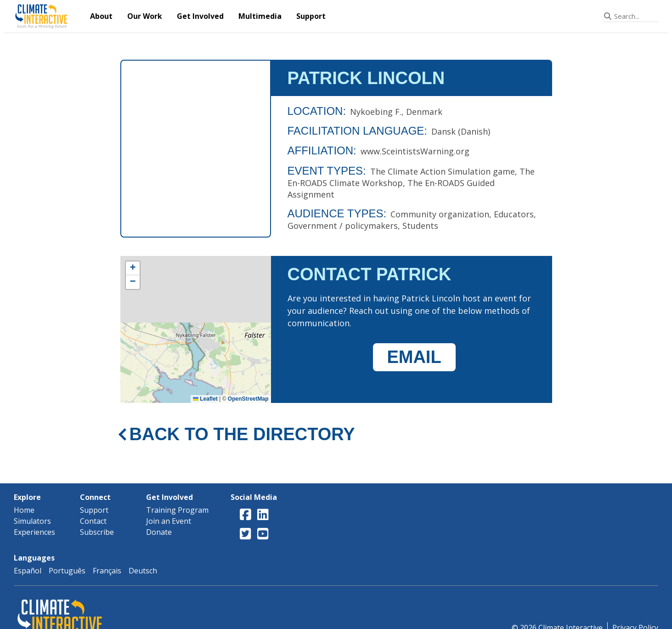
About (101, 16)
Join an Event (169, 521)
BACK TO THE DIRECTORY (242, 434)
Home (24, 510)
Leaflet (205, 399)
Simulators (32, 521)
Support (311, 16)
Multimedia (260, 16)
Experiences (34, 532)
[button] (133, 268)
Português (67, 571)
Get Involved (200, 16)
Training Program (177, 510)
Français (107, 571)
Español (28, 571)
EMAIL (414, 357)
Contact (93, 521)
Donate (159, 532)
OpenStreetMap (248, 399)
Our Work (145, 16)
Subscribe (97, 532)
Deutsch (143, 571)
